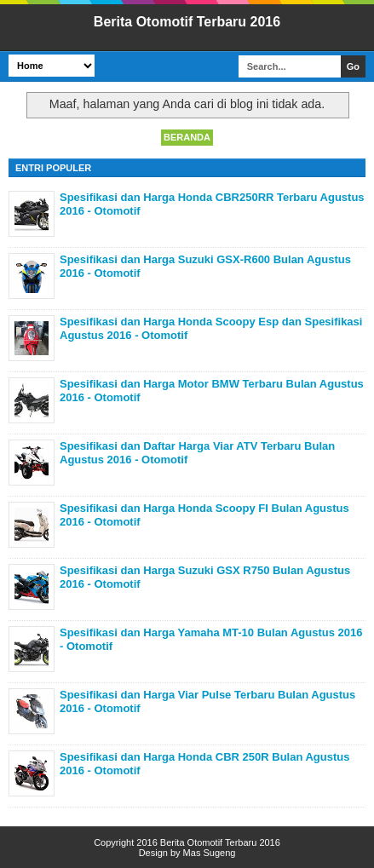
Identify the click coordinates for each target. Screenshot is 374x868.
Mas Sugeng (210, 853)
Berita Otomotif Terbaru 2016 (187, 22)
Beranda (187, 137)
